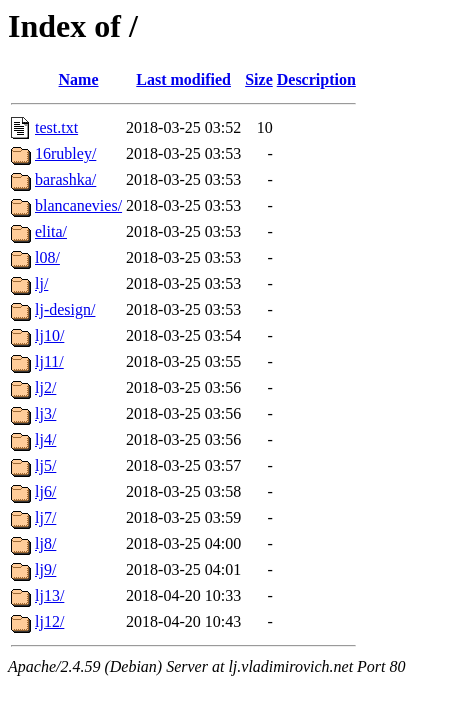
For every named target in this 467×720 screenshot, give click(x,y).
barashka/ (65, 179)
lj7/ (45, 517)
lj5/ (45, 465)
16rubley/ (65, 153)
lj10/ (49, 335)
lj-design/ (65, 309)
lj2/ (45, 387)
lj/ (41, 283)
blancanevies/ (78, 205)
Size (259, 79)
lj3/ (45, 413)
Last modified (183, 79)
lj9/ (45, 569)
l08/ (47, 257)
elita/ (51, 231)
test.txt (56, 127)
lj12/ (49, 621)
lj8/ (45, 543)
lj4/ (45, 439)
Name (79, 79)
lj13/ (49, 595)
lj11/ (49, 361)
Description (316, 79)
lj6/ (45, 491)
